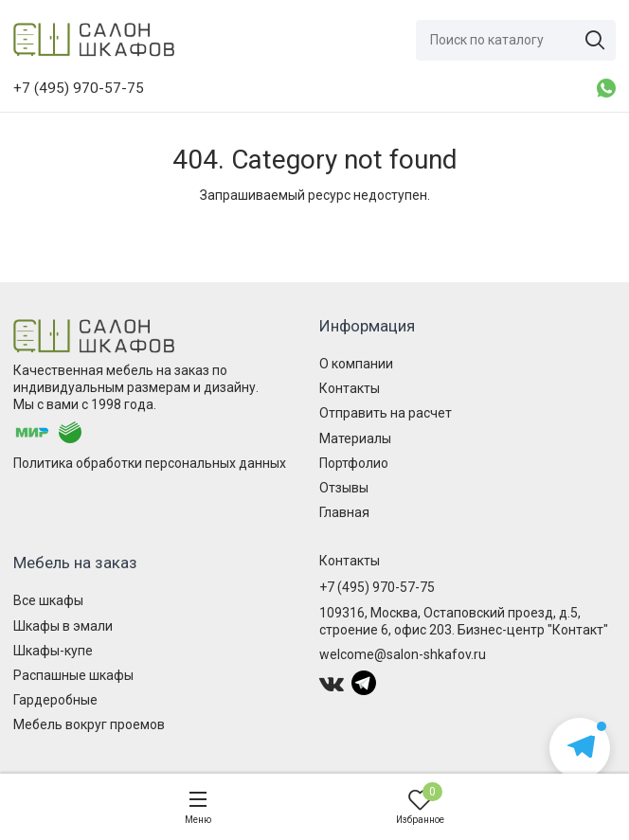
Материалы (355, 438)
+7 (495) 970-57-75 (377, 587)
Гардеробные (55, 700)
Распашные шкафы (73, 675)
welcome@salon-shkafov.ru (403, 654)
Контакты (350, 388)
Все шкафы (48, 600)
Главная (344, 512)
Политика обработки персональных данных (150, 463)
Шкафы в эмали (63, 626)
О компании (356, 364)
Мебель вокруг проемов (89, 724)
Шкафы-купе (53, 651)
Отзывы (344, 488)
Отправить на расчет (386, 413)
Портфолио (354, 463)
